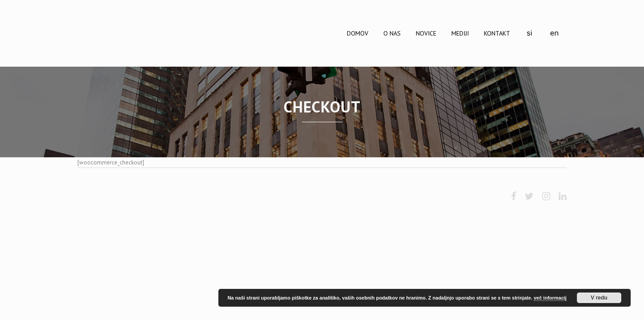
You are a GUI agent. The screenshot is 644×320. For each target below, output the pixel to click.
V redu (599, 298)
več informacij (550, 298)
